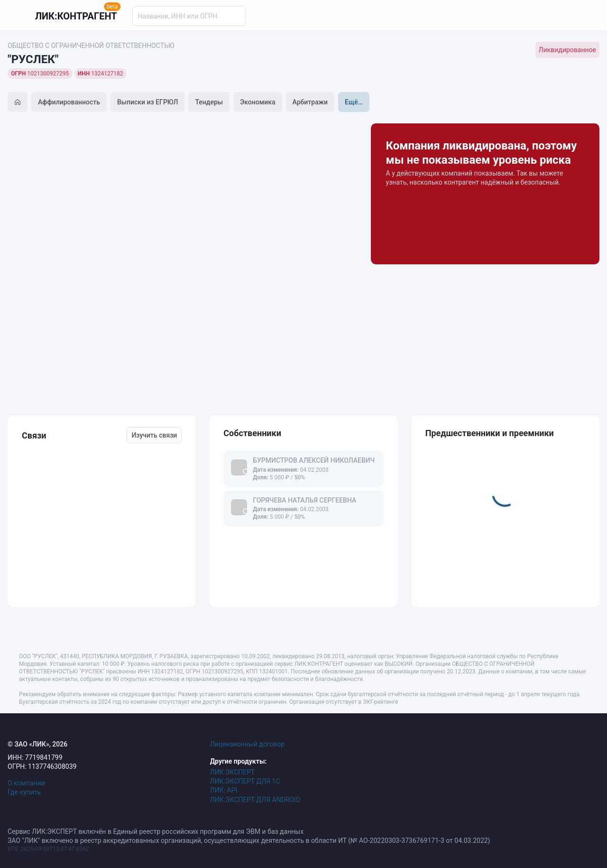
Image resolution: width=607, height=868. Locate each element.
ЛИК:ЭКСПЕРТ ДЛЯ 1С (245, 781)
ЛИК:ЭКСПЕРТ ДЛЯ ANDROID (255, 800)
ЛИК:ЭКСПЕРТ (233, 772)
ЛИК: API (224, 790)
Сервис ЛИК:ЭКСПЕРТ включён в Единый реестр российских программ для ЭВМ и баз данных (156, 831)
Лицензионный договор (248, 744)
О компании (26, 783)
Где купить (24, 792)
